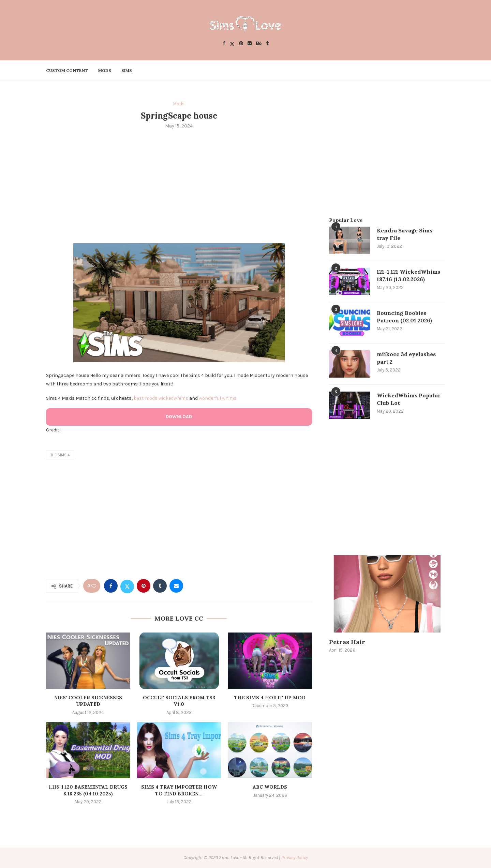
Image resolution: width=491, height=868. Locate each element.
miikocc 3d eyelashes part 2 (406, 358)
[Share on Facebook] (111, 586)
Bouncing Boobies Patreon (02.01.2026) (404, 317)
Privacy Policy (295, 858)
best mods (146, 398)
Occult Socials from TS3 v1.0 (179, 701)
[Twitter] (232, 44)
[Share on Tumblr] (160, 586)
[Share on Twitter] (127, 586)
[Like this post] (94, 586)
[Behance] (259, 44)
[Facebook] (224, 44)
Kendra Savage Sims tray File (405, 234)
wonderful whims (218, 398)
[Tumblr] (267, 44)
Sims (127, 70)
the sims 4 (60, 455)
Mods (105, 70)
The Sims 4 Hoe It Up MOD (270, 698)
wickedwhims (173, 398)
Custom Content (67, 70)
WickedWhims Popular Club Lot (409, 399)
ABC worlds (270, 787)
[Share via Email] (176, 586)
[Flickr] (250, 44)
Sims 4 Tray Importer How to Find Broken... (179, 790)
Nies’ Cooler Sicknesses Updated (88, 701)
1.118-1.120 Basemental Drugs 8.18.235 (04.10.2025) (88, 790)
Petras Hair (347, 642)
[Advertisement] (179, 185)
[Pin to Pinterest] (144, 586)
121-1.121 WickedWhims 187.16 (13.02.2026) (408, 275)
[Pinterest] (241, 44)
